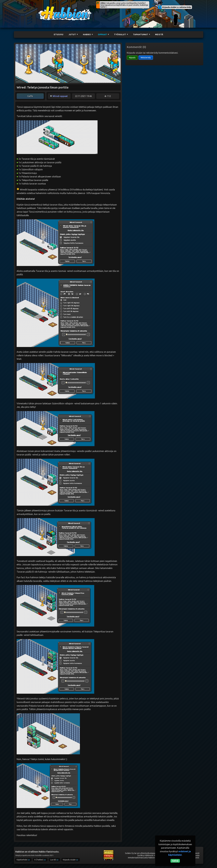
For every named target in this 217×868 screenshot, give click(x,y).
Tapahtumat (141, 34)
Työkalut (120, 34)
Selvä (175, 861)
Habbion (44, 8)
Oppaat (102, 34)
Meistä (159, 34)
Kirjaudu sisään (169, 7)
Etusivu (59, 34)
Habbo (87, 34)
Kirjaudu (132, 58)
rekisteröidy (185, 7)
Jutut (72, 34)
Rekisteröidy (146, 58)
